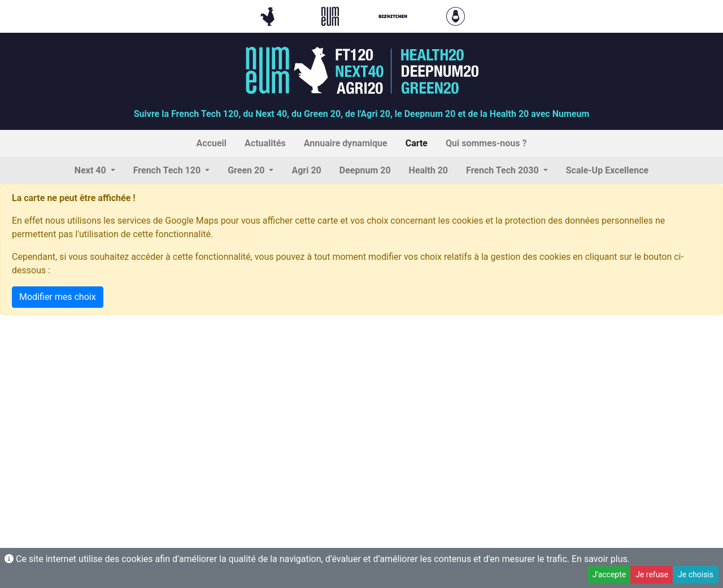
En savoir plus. (601, 559)
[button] (95, 171)
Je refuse (652, 574)
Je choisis (696, 574)
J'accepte (609, 574)
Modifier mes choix (58, 297)
